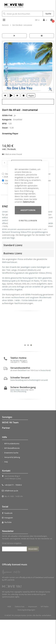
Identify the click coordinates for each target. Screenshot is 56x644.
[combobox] (22, 14)
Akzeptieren (28, 210)
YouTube (7, 546)
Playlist (31, 96)
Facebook (7, 537)
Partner (6, 452)
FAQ (6, 486)
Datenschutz (29, 202)
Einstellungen (28, 221)
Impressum (33, 631)
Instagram (7, 542)
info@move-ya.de (11, 515)
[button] (37, 20)
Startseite (5, 25)
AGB (9, 631)
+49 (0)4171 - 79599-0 (13, 509)
